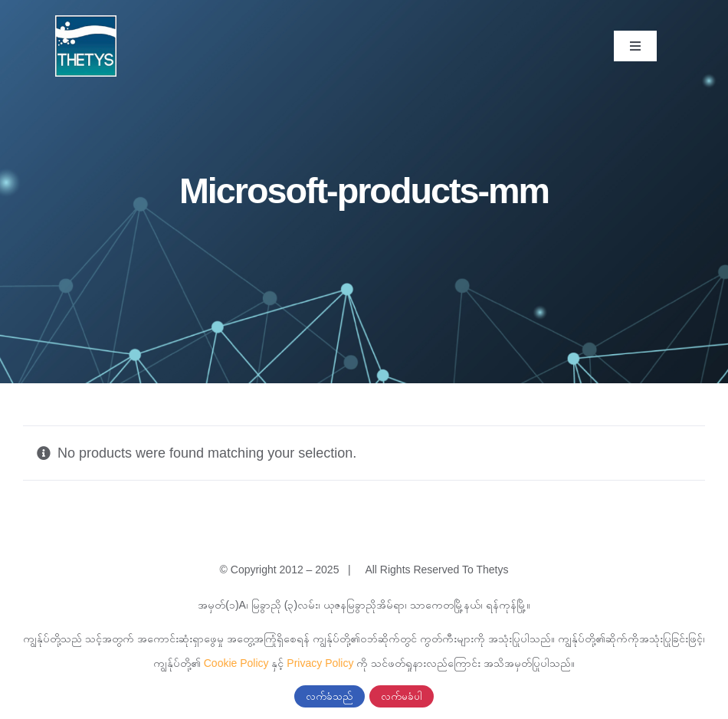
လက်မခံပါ (402, 696)
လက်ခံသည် (330, 696)
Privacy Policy (320, 663)
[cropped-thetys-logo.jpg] (86, 22)
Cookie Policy (236, 663)
